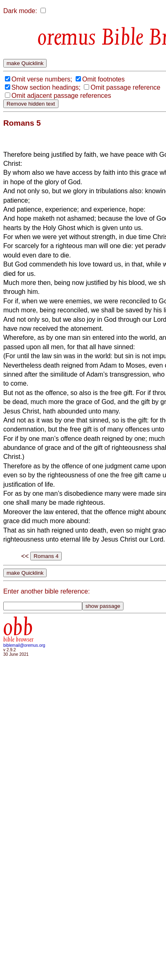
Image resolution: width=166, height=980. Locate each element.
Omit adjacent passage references (61, 96)
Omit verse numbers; (42, 79)
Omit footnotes (103, 79)
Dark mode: (20, 11)
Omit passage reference (125, 87)
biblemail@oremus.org (24, 645)
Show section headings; (46, 87)
